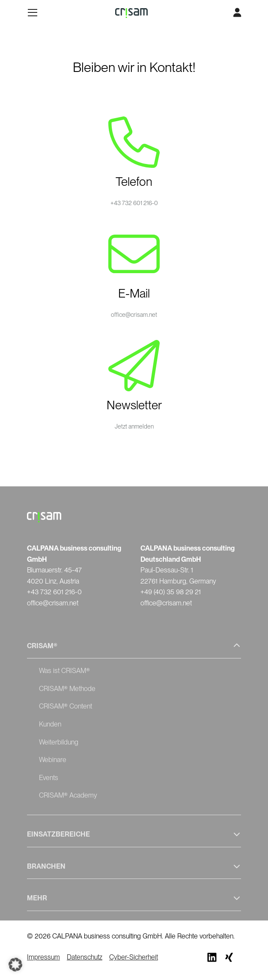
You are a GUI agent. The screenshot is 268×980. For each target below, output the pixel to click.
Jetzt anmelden (134, 426)
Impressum (43, 957)
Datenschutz (85, 957)
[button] (15, 965)
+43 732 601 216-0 (134, 203)
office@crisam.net (134, 315)
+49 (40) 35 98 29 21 (171, 592)
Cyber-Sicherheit (134, 957)
